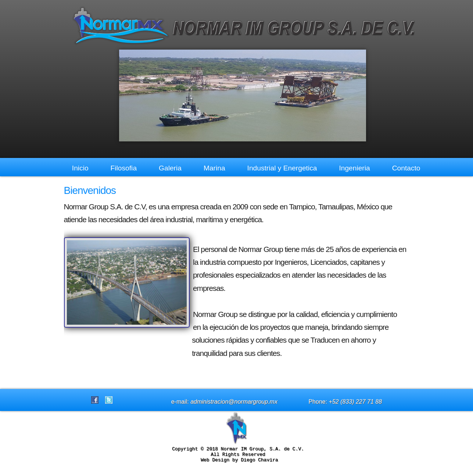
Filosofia (124, 168)
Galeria (170, 168)
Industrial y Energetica (282, 168)
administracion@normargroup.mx (234, 405)
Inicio (80, 168)
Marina (214, 168)
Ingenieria (354, 168)
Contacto (406, 168)
